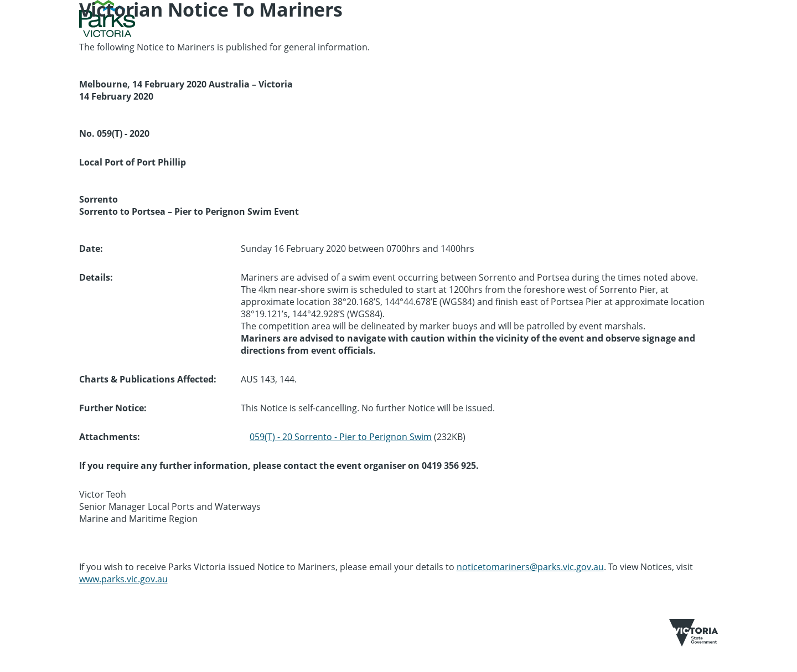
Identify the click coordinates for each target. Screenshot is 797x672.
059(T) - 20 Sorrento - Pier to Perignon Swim (341, 437)
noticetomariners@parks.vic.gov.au (530, 567)
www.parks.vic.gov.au (123, 579)
